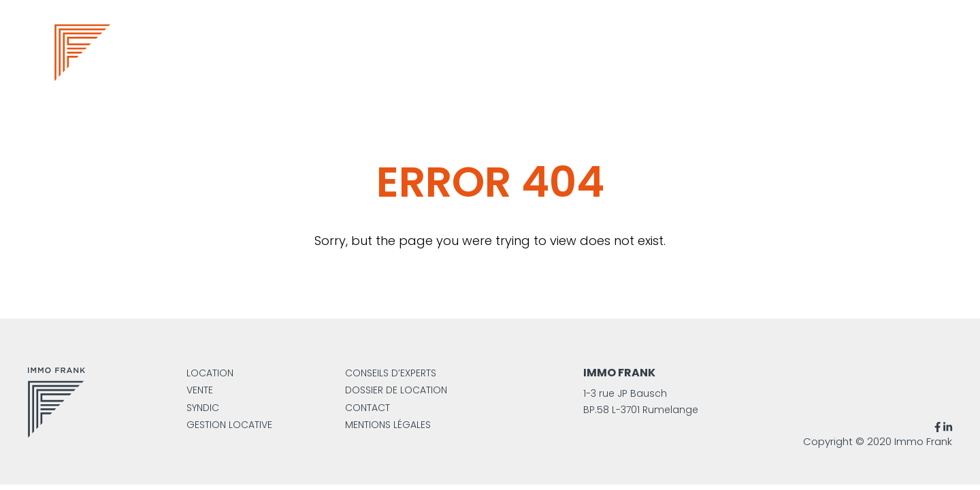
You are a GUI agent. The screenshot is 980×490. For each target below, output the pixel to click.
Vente (200, 390)
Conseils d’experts (391, 373)
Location (210, 373)
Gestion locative (229, 425)
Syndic (203, 408)
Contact (367, 408)
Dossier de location (396, 390)
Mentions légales (388, 425)
